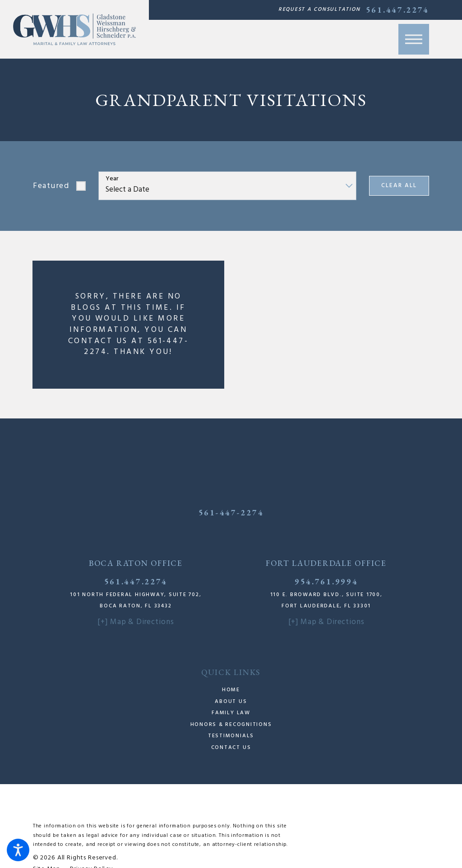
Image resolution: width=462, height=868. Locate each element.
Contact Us (231, 748)
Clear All (399, 186)
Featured (51, 186)
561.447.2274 (397, 10)
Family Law (231, 713)
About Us (231, 702)
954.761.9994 (326, 581)
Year (112, 179)
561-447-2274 (231, 512)
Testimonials (231, 736)
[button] (18, 850)
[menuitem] (231, 690)
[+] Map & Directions (136, 622)
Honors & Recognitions (231, 725)
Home (231, 690)
